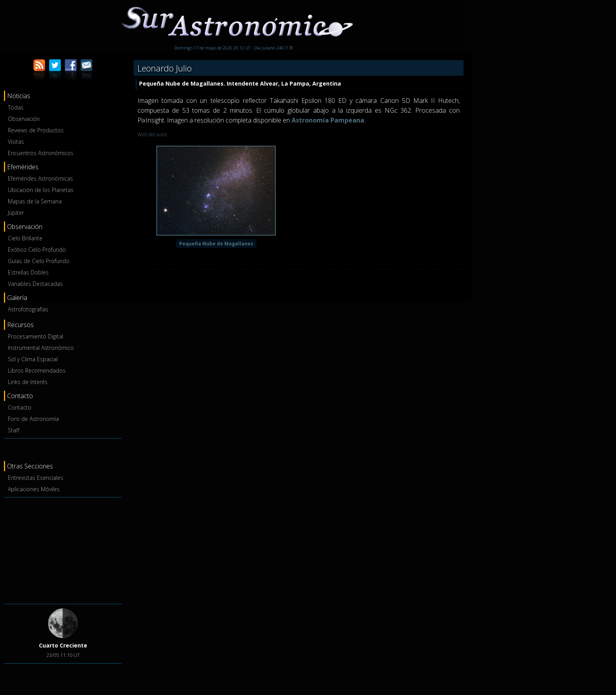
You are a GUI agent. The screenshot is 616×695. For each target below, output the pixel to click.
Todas (16, 107)
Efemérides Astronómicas (40, 178)
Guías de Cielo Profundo (39, 261)
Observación (24, 119)
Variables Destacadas (35, 284)
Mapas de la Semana (35, 201)
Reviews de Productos (36, 130)
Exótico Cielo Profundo (37, 250)
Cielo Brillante (25, 238)
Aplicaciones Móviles (34, 489)
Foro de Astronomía (33, 419)
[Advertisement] (63, 549)
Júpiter (16, 213)
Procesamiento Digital (36, 336)
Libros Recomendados (37, 370)
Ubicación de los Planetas (41, 190)
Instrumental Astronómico (41, 348)
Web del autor (152, 134)
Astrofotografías (28, 309)
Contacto (20, 407)
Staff (14, 430)
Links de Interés (28, 382)
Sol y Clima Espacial (33, 359)
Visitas (16, 142)
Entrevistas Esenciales (36, 478)
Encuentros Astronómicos (41, 153)
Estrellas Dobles (28, 272)
